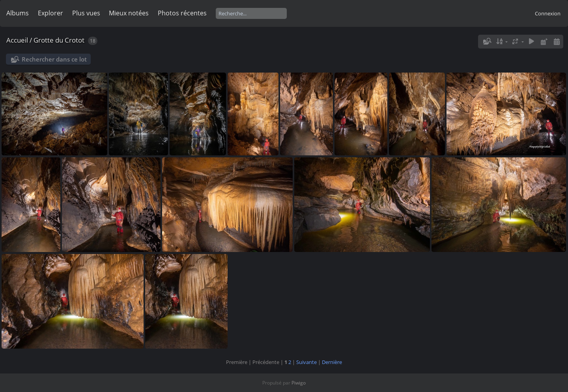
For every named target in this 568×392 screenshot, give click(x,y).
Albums (18, 13)
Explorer (50, 13)
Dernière (332, 362)
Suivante (306, 362)
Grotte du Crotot (59, 40)
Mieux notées (129, 13)
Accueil (17, 40)
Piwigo (299, 383)
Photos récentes (182, 13)
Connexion (548, 13)
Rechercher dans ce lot (54, 59)
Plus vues (86, 13)
